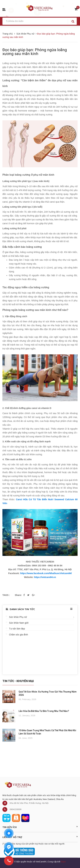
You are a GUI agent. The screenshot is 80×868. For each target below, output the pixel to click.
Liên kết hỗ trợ (40, 837)
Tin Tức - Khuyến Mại (18, 681)
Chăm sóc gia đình (19, 635)
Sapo (63, 862)
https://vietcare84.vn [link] (45, 577)
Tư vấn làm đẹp (17, 629)
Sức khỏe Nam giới (19, 623)
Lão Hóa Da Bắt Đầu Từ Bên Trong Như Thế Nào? (44, 711)
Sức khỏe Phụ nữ (18, 617)
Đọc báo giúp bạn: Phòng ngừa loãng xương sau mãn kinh (35, 52)
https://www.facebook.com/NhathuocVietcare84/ (46, 573)
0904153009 (16, 809)
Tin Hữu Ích (40, 827)
